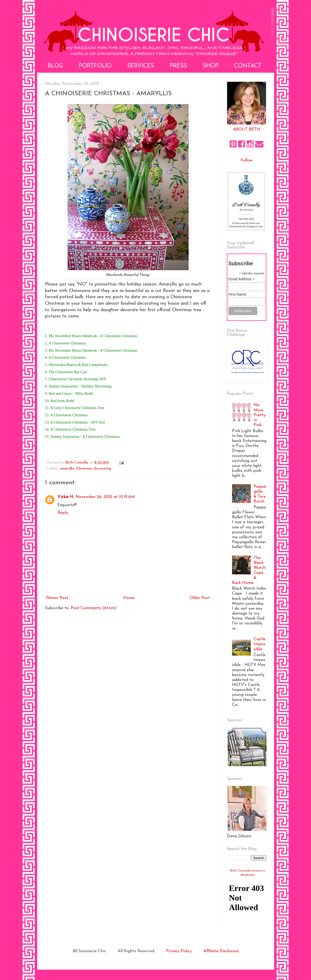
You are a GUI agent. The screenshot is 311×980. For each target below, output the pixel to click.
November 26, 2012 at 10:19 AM (105, 497)
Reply (63, 513)
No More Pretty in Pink (260, 415)
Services (141, 66)
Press (178, 66)
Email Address (242, 279)
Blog (55, 66)
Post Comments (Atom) (94, 608)
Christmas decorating (94, 469)
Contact (248, 66)
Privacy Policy (179, 951)
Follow (247, 160)
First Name (237, 294)
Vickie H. (66, 497)
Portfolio (95, 66)
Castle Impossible (260, 644)
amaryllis (67, 469)
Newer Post (57, 598)
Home (129, 598)
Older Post (200, 598)
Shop (211, 66)
